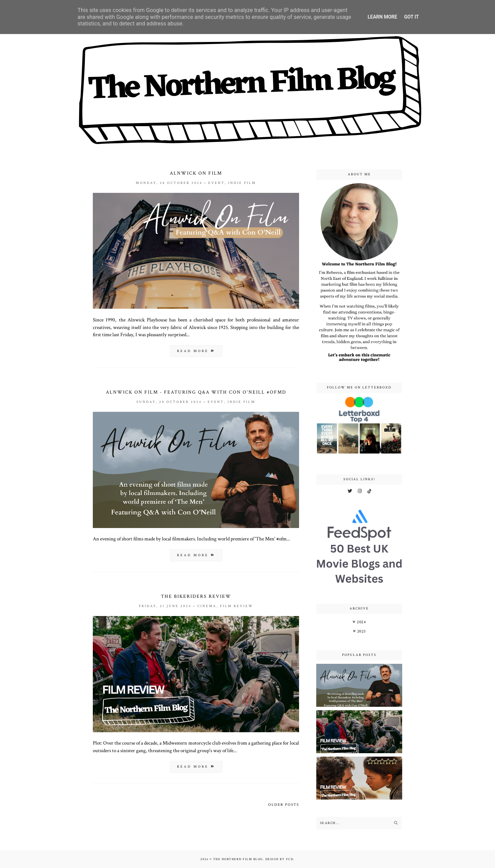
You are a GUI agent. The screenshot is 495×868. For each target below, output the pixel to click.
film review (237, 606)
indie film (242, 183)
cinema (207, 606)
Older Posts (284, 805)
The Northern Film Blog (238, 859)
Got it (411, 17)
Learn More (382, 17)
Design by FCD (279, 859)
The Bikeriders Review (196, 596)
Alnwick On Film (196, 173)
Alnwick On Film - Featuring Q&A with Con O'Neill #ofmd (196, 392)
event (217, 183)
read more (196, 351)
